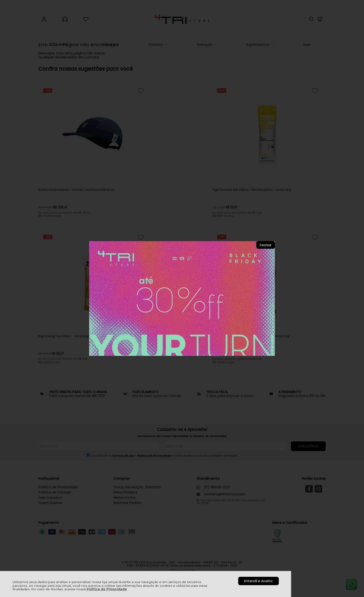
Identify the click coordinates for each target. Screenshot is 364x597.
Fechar (266, 245)
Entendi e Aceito (258, 581)
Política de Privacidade (107, 589)
